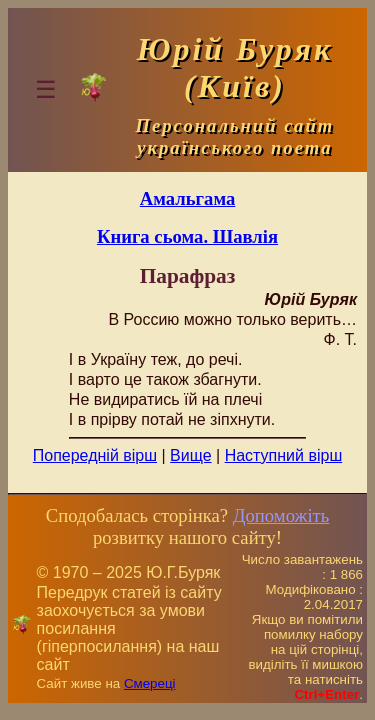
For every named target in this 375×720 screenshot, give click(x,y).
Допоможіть (281, 515)
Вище (191, 455)
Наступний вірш (284, 455)
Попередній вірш (95, 455)
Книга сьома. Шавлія (187, 236)
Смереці (150, 683)
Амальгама (188, 198)
